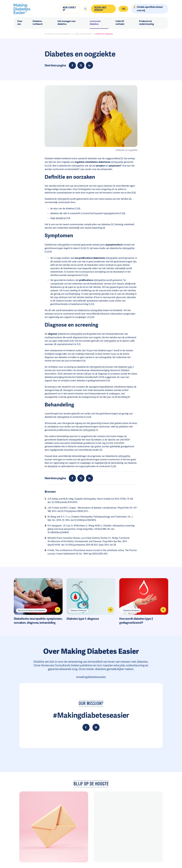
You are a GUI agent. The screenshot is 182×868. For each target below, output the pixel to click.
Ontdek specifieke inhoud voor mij (150, 9)
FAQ (123, 9)
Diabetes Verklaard (78, 610)
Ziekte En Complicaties (83, 34)
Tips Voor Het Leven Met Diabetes (58, 34)
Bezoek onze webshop (100, 9)
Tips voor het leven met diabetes (31, 610)
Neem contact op (69, 9)
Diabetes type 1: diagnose (83, 619)
